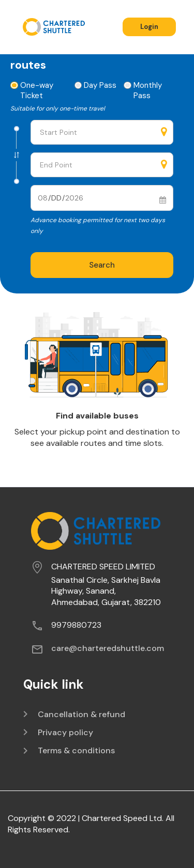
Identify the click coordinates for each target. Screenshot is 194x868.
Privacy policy (65, 732)
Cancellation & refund (81, 714)
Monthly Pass (143, 90)
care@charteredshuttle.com (108, 648)
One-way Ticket (32, 90)
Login (149, 27)
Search (102, 265)
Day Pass (96, 85)
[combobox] (102, 132)
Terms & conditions (76, 750)
